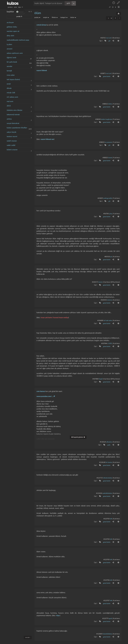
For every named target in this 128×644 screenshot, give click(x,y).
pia (111, 254)
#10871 (103, 73)
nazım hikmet (42, 70)
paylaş (37, 17)
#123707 (107, 594)
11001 (110, 340)
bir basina (109, 458)
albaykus (109, 438)
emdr (9, 84)
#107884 (96, 375)
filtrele (55, 17)
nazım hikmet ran (47, 138)
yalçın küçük (11, 132)
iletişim (80, 642)
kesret (110, 156)
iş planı (9, 44)
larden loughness (107, 118)
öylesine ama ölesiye (14, 110)
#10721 (103, 38)
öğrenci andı (11, 58)
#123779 (105, 612)
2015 (9, 106)
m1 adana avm (12, 97)
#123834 (99, 627)
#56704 (106, 212)
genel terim (106, 76)
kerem (100, 280)
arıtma (9, 119)
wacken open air (13, 31)
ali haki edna (108, 317)
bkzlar (73, 17)
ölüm (38, 13)
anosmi (9, 49)
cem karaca (41, 388)
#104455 (104, 297)
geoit (110, 612)
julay (111, 212)
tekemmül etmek (13, 115)
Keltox (110, 103)
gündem (10, 7)
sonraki (28, 637)
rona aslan (11, 75)
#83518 (107, 254)
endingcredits (108, 196)
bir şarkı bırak (12, 62)
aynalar (9, 66)
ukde (15, 7)
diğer (20, 7)
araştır (46, 17)
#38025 (105, 156)
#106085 (100, 317)
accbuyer (10, 23)
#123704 (107, 534)
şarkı (109, 441)
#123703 (107, 514)
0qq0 (101, 375)
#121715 (100, 473)
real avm (10, 101)
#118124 (103, 438)
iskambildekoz (107, 627)
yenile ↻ (19, 17)
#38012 (105, 103)
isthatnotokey (108, 473)
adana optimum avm (15, 53)
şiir (109, 41)
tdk (111, 514)
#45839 (100, 196)
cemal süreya (41, 25)
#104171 (95, 280)
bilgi (84, 642)
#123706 (107, 574)
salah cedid (11, 145)
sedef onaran (12, 141)
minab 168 (11, 93)
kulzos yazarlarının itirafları (17, 128)
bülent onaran (12, 150)
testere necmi (12, 137)
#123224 (99, 489)
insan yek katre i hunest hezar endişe (54, 314)
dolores (110, 297)
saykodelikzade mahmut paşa (18, 40)
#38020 (98, 118)
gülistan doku (12, 27)
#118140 (102, 458)
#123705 (107, 554)
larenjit (9, 71)
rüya (58, 609)
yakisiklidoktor (107, 489)
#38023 (102, 141)
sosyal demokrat (13, 123)
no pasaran (108, 141)
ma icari (109, 38)
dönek (9, 88)
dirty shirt (10, 36)
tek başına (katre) (13, 80)
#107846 (104, 340)
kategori (64, 17)
